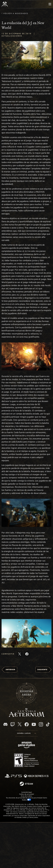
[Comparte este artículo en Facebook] (27, 654)
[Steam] (27, 784)
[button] (27, 633)
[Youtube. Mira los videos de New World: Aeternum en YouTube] (34, 724)
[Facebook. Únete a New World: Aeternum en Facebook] (27, 724)
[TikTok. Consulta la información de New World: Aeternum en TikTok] (48, 724)
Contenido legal (27, 792)
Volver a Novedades (16, 13)
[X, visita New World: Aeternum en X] (20, 724)
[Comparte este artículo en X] (20, 654)
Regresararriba (27, 693)
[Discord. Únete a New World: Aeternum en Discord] (5, 724)
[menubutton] (50, 4)
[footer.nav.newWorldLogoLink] (27, 716)
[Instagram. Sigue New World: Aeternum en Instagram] (41, 724)
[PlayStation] (13, 776)
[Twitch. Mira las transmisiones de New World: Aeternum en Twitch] (13, 724)
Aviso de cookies (27, 796)
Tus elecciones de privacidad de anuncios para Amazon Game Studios (27, 799)
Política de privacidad (27, 794)
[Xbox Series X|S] (36, 776)
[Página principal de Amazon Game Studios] (27, 745)
